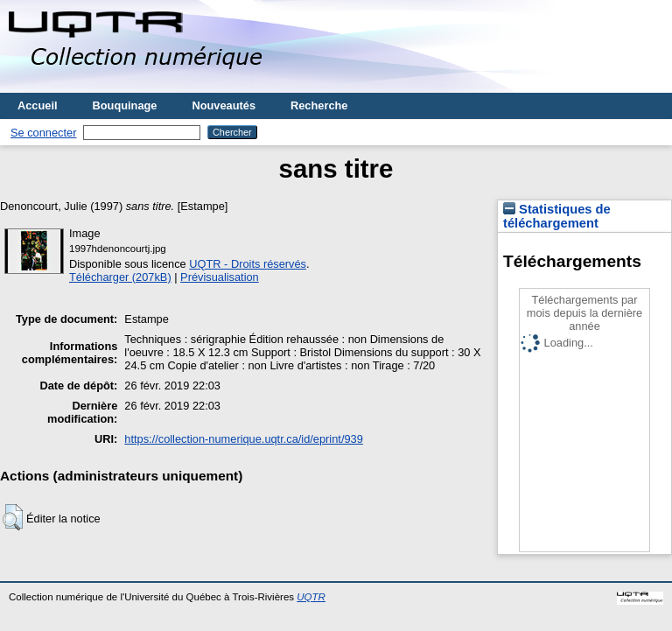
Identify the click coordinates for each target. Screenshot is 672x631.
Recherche (319, 105)
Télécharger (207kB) (120, 277)
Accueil (38, 105)
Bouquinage (125, 105)
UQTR (311, 597)
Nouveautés (224, 105)
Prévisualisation (220, 277)
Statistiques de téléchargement (557, 216)
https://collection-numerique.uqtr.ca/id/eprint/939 (243, 439)
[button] (13, 517)
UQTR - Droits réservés (248, 264)
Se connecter (43, 133)
